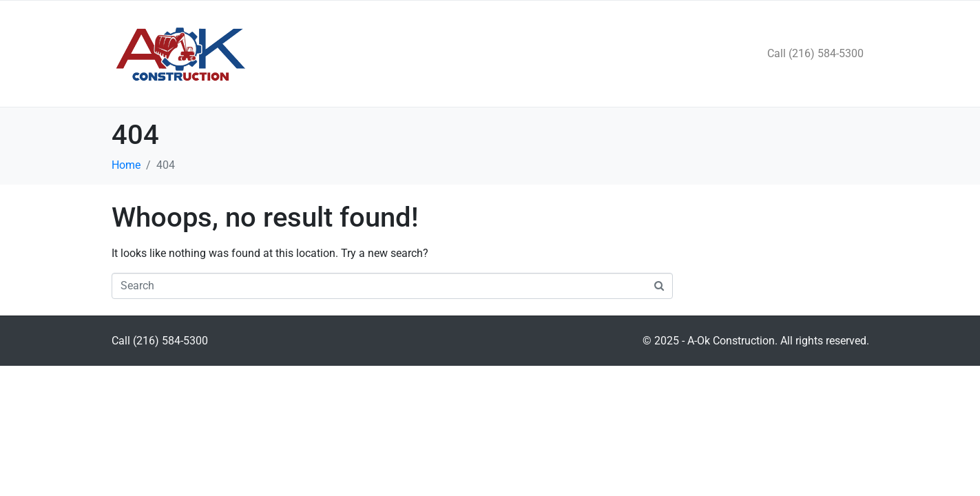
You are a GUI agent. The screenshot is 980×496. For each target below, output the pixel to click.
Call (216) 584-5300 (815, 53)
